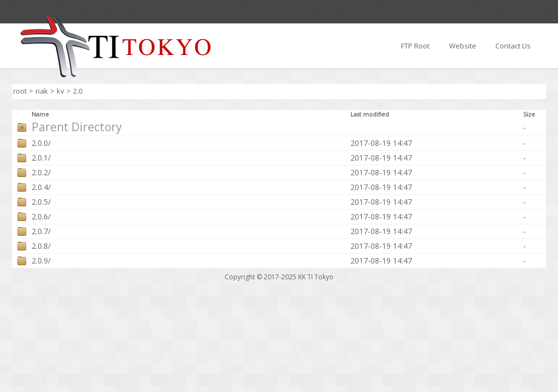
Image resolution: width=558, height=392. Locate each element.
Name (40, 114)
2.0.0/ (41, 143)
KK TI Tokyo (316, 277)
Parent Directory (77, 127)
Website (463, 46)
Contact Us (513, 46)
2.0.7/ (41, 231)
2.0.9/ (41, 261)
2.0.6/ (41, 217)
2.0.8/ (41, 246)
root (20, 91)
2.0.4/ (41, 187)
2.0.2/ (41, 173)
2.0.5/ (41, 202)
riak (42, 91)
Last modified (370, 114)
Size (529, 114)
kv (60, 91)
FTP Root (415, 46)
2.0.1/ (41, 158)
